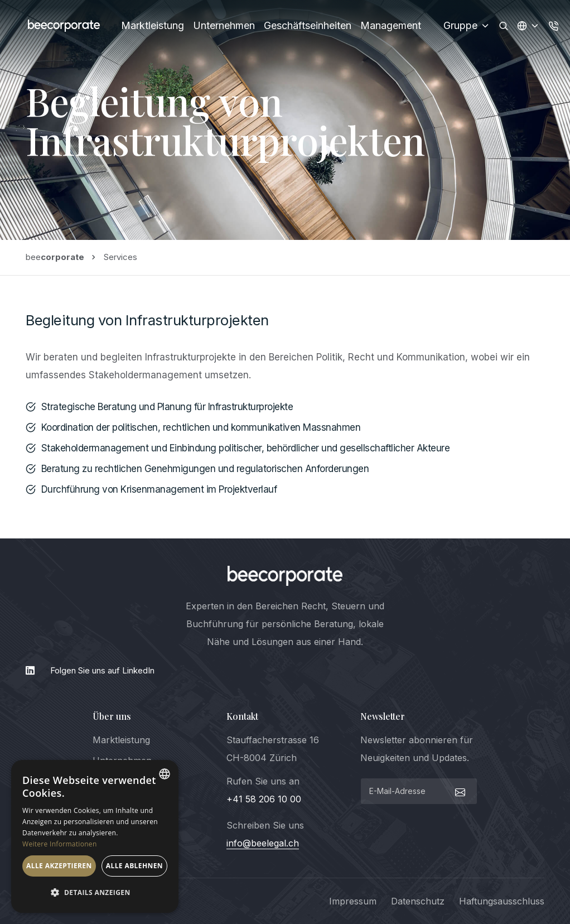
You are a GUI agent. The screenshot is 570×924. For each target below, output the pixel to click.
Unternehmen (224, 25)
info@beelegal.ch (263, 843)
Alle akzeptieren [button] (59, 866)
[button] (95, 893)
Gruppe (467, 25)
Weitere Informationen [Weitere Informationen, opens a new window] (60, 844)
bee (55, 257)
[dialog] (95, 836)
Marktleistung (153, 25)
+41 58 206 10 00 (264, 799)
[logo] (285, 576)
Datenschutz (418, 901)
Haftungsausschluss (502, 901)
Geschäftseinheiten (308, 25)
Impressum (353, 901)
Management (391, 25)
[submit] (459, 791)
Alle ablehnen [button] (134, 866)
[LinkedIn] (285, 671)
